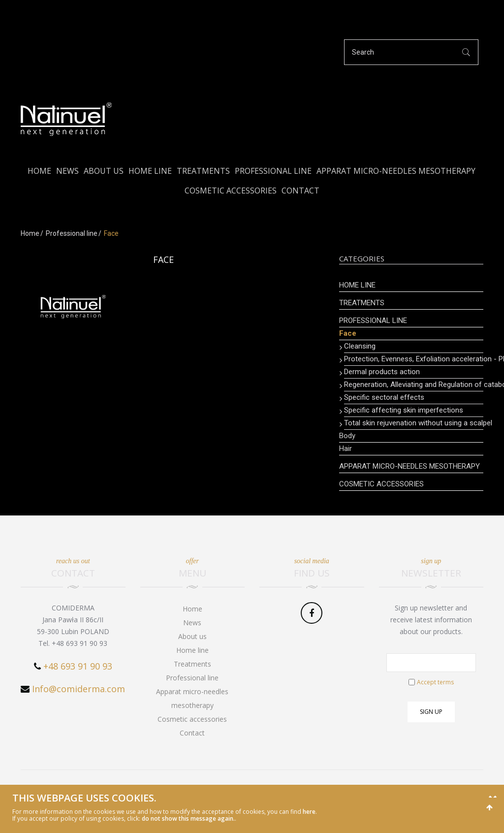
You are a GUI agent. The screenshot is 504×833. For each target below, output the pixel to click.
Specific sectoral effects (384, 397)
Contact (300, 191)
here (309, 812)
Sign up (431, 712)
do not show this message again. (188, 818)
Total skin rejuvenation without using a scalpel (414, 423)
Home (39, 171)
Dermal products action (382, 372)
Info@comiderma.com (79, 689)
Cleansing (360, 346)
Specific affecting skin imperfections (404, 410)
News (67, 171)
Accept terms (435, 682)
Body (347, 436)
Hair (346, 449)
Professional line (273, 171)
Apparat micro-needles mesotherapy (396, 171)
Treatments (203, 171)
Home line (150, 171)
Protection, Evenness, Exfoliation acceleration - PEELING (414, 359)
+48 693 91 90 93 (78, 666)
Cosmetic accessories (231, 191)
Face (348, 333)
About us (104, 171)
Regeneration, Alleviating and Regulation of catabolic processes (414, 384)
